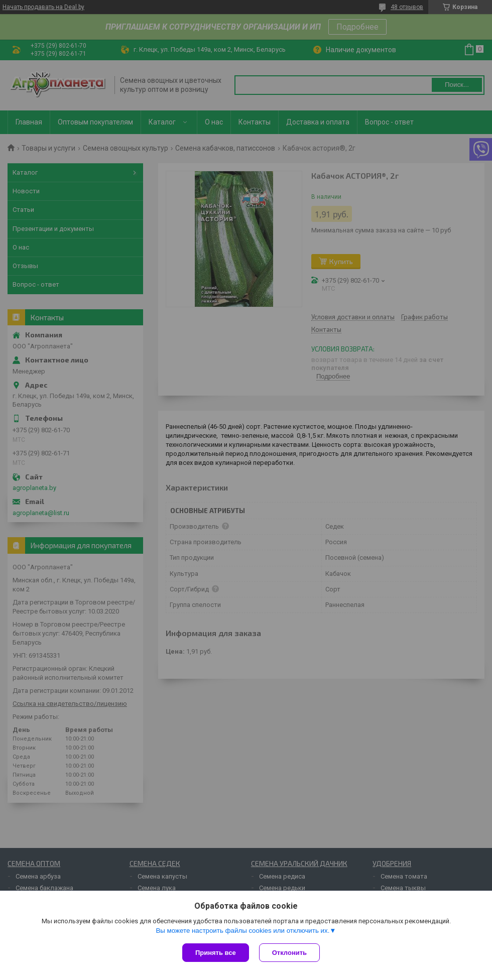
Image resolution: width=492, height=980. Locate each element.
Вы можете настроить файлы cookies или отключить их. (242, 931)
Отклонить (289, 953)
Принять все (216, 953)
